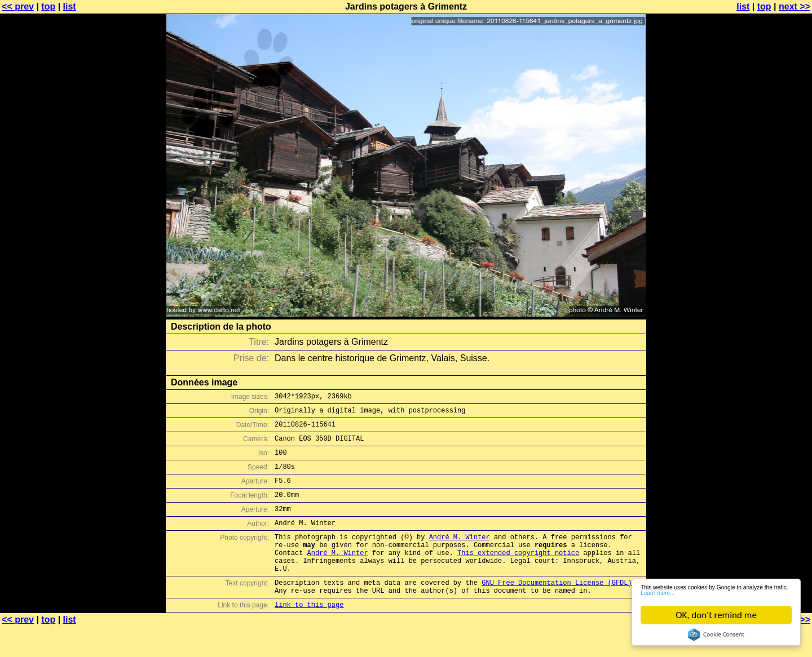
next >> (795, 6)
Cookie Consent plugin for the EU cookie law (716, 634)
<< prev (18, 6)
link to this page (309, 635)
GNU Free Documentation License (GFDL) (557, 609)
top (48, 6)
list (70, 6)
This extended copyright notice (518, 574)
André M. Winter (460, 555)
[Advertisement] (766, 279)
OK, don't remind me (716, 615)
